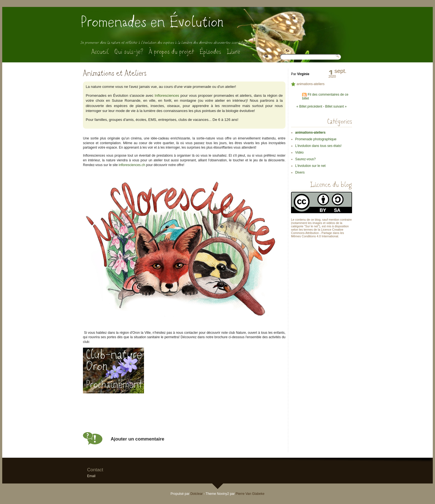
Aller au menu (110, 11)
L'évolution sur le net (310, 166)
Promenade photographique (316, 139)
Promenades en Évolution (152, 22)
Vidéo (299, 152)
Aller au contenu (90, 11)
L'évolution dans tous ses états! (318, 146)
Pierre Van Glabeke (250, 494)
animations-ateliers (311, 84)
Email (91, 476)
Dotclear (197, 494)
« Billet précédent (309, 106)
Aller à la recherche (131, 11)
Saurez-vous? (305, 159)
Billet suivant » (336, 106)
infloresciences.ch (132, 165)
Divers (300, 172)
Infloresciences (167, 96)
